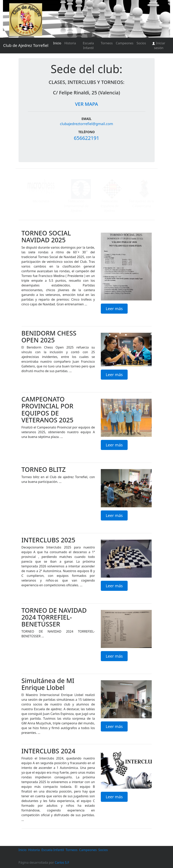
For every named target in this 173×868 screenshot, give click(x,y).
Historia (70, 43)
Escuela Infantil (88, 46)
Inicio (57, 43)
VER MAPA (86, 104)
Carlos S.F (62, 862)
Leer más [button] (114, 309)
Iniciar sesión (159, 46)
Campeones (125, 43)
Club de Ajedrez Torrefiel (26, 45)
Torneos (107, 43)
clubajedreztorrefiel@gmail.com (86, 124)
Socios (141, 43)
